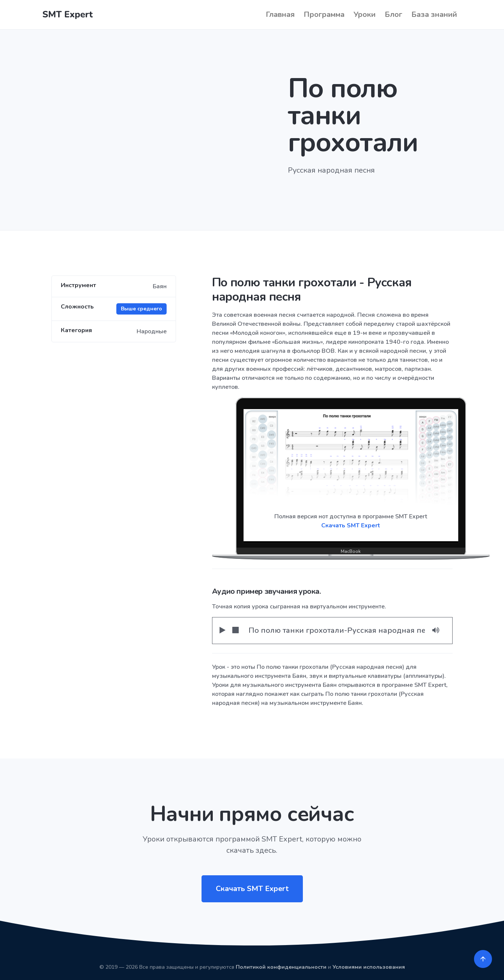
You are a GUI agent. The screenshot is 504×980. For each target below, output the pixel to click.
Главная (280, 14)
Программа (324, 14)
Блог (393, 14)
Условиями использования (369, 967)
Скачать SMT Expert (351, 525)
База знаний (434, 14)
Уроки (365, 14)
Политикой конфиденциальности (281, 967)
